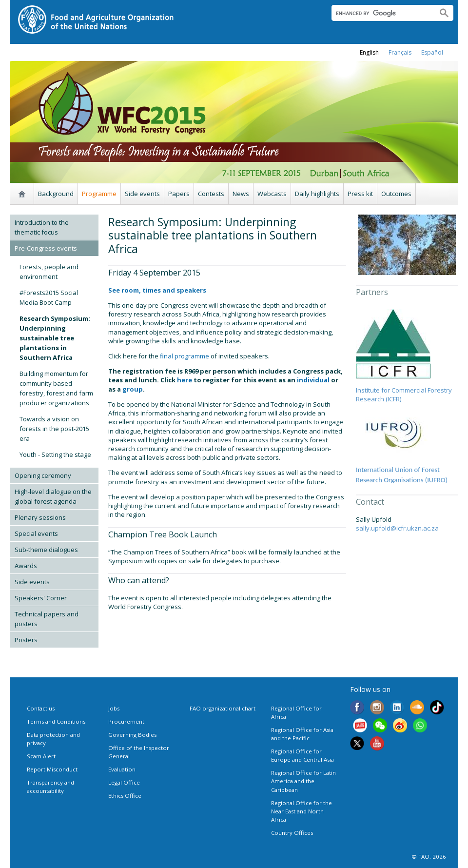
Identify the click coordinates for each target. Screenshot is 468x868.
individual (313, 380)
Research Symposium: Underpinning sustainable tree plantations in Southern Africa (55, 338)
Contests (211, 194)
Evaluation (122, 769)
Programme (99, 194)
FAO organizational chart (223, 708)
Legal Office (124, 782)
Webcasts (272, 194)
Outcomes (396, 194)
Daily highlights (317, 194)
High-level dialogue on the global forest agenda (53, 496)
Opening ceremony (43, 475)
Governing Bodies (132, 735)
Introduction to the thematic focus (42, 227)
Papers (179, 194)
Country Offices (292, 833)
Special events (36, 533)
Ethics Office (125, 796)
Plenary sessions (40, 517)
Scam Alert (41, 756)
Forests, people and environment (49, 272)
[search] (380, 13)
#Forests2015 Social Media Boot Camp (49, 297)
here (185, 380)
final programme (184, 356)
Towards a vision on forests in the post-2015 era (54, 429)
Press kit (360, 194)
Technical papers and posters (47, 619)
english (369, 52)
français (400, 52)
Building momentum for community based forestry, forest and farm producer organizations (56, 388)
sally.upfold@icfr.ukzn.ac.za (397, 528)
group (133, 389)
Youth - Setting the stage (55, 454)
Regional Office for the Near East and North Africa (302, 811)
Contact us (41, 708)
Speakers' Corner (41, 598)
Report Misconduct (52, 769)
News (241, 194)
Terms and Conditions (56, 721)
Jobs (114, 708)
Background (56, 194)
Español (432, 52)
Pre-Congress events (46, 248)
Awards (26, 566)
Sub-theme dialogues (46, 550)
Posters (26, 640)
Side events (142, 194)
